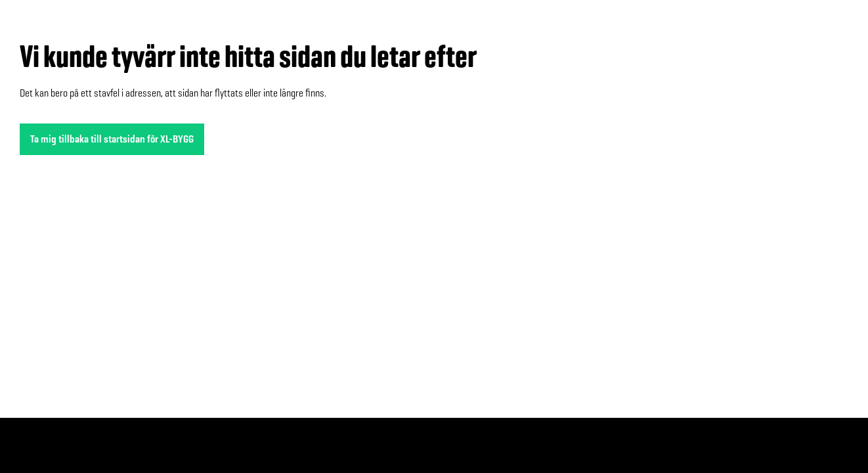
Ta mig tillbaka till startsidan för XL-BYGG (112, 139)
